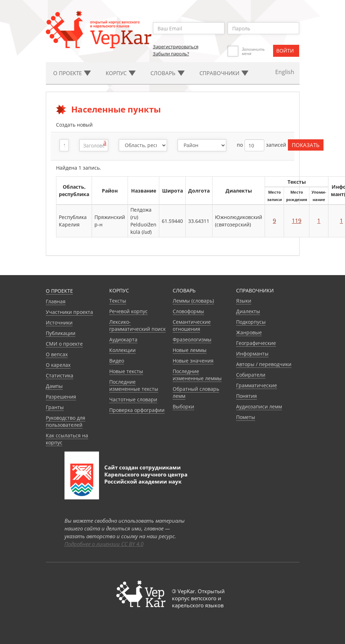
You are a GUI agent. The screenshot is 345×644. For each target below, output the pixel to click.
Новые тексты (126, 371)
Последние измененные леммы (197, 375)
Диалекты (248, 311)
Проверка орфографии (137, 410)
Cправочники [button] (224, 73)
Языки (244, 301)
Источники (59, 323)
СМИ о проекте (64, 344)
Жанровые (249, 332)
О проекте (59, 291)
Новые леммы (190, 350)
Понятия (247, 396)
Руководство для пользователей (66, 421)
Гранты (55, 407)
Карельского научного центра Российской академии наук (146, 478)
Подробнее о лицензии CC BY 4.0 (104, 544)
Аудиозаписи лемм (259, 406)
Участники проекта (69, 312)
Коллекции (122, 350)
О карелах (58, 365)
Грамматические (257, 385)
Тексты (118, 301)
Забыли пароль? (171, 54)
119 (297, 221)
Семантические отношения (192, 325)
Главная (56, 301)
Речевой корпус (128, 311)
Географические (256, 343)
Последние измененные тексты (134, 385)
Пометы (246, 417)
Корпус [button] (121, 73)
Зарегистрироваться (176, 47)
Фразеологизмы (192, 339)
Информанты (252, 354)
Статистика (60, 375)
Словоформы (188, 311)
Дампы (54, 386)
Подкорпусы (251, 322)
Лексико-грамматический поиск (137, 325)
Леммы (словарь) (193, 301)
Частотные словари (133, 399)
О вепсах (57, 354)
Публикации (61, 333)
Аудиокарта (123, 339)
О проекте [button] (72, 73)
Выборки (183, 406)
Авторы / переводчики (264, 364)
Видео (117, 361)
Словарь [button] (168, 73)
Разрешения (61, 397)
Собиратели (251, 375)
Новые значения (193, 361)
